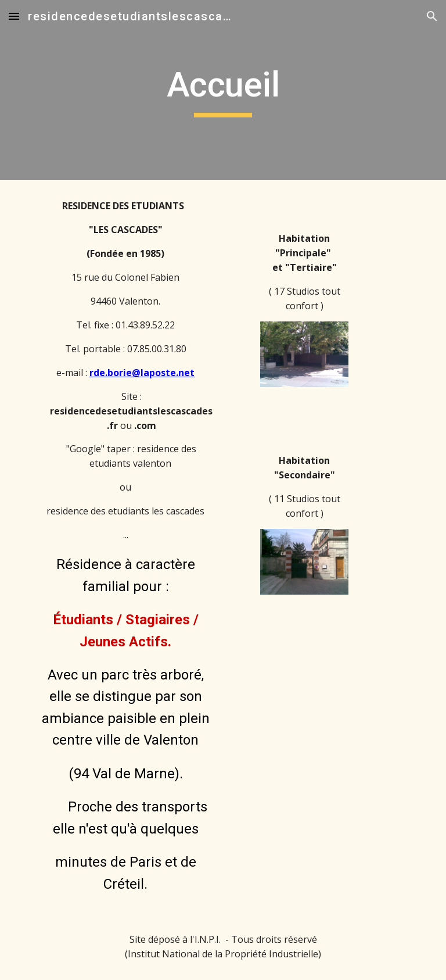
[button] (14, 16)
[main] (223, 90)
